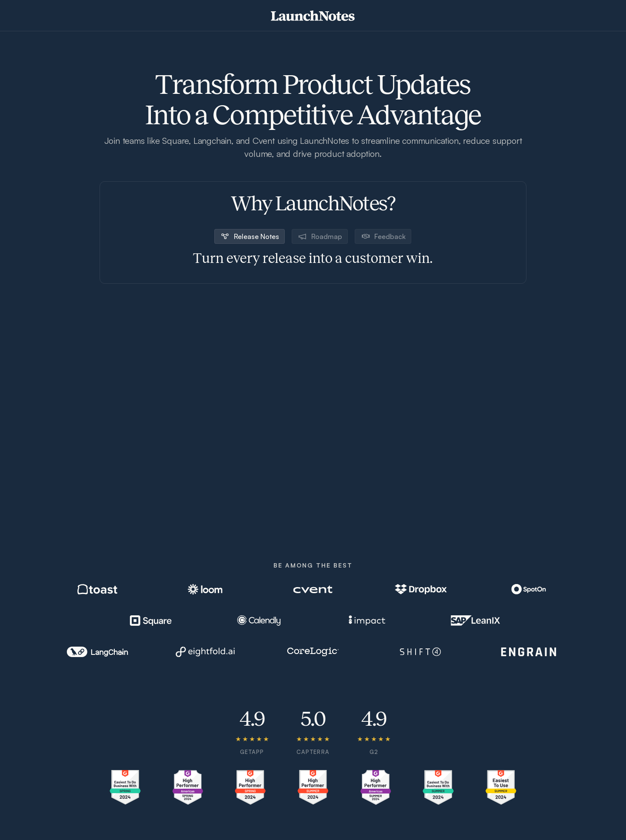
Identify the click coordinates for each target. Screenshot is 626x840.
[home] (313, 16)
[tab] (250, 236)
